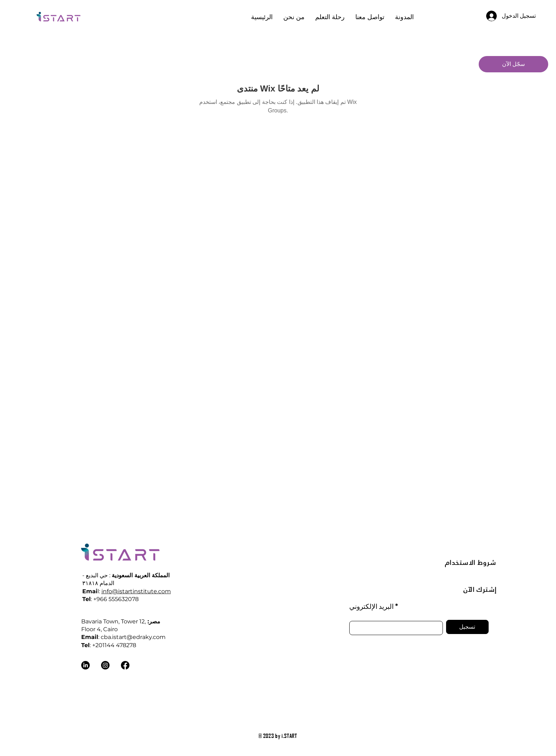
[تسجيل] (467, 627)
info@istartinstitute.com (136, 591)
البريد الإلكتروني (371, 606)
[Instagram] (105, 665)
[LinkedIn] (85, 665)
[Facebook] (125, 665)
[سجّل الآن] (513, 64)
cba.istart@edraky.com (133, 637)
